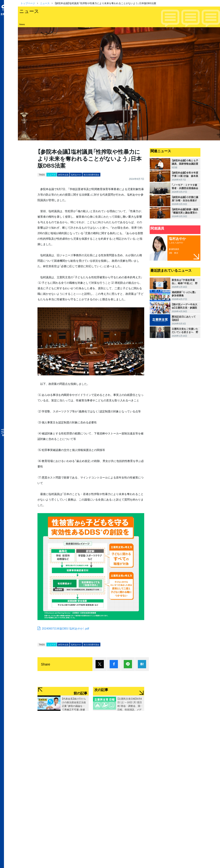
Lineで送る (128, 664)
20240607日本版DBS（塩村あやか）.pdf (65, 628)
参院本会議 (63, 175)
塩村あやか (76, 175)
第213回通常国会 (91, 175)
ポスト (100, 664)
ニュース (45, 3)
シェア (114, 664)
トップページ (28, 3)
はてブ (142, 664)
